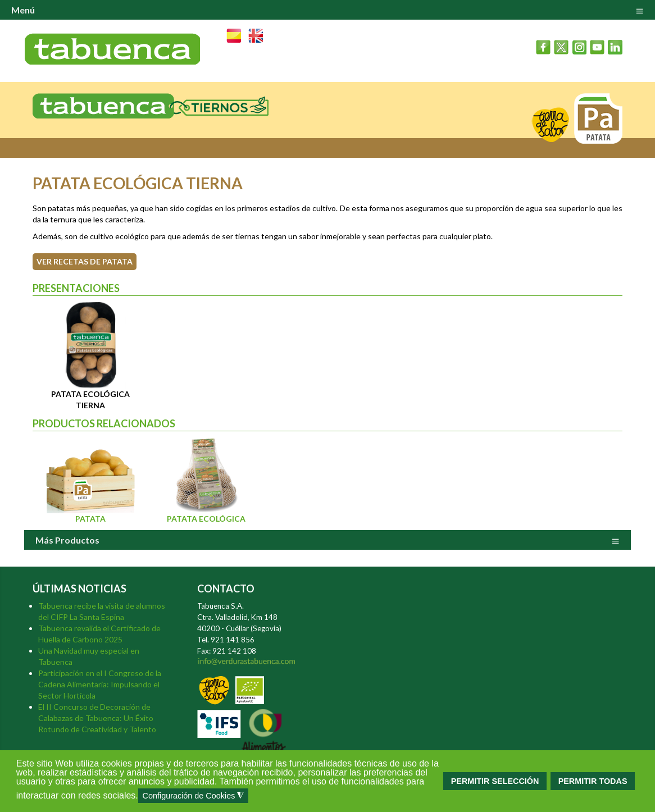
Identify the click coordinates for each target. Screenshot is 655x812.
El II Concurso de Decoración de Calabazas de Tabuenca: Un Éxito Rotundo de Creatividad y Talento (97, 718)
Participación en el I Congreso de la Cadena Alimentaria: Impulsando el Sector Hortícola (100, 684)
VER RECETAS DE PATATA (85, 261)
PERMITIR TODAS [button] (593, 781)
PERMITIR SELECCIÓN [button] (495, 781)
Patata (90, 519)
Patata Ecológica (206, 519)
